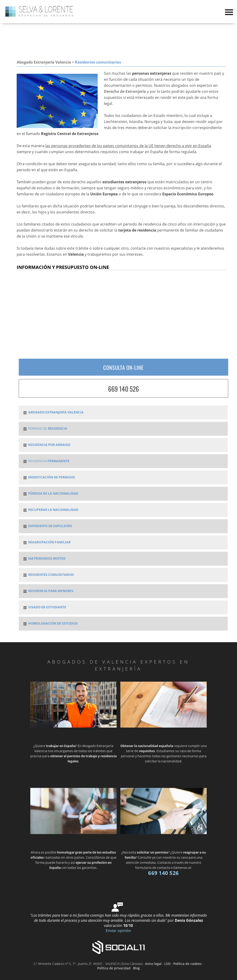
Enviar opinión (118, 931)
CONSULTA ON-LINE (123, 367)
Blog (136, 968)
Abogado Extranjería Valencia (44, 62)
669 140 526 (123, 389)
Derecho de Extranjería (125, 91)
